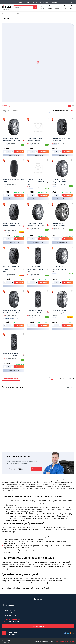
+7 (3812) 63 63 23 (16, 469)
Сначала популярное (60, 111)
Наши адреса (9, 605)
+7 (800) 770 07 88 (12, 621)
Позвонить (37, 469)
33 (70, 378)
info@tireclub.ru (11, 616)
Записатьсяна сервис (12, 633)
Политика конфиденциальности (65, 641)
